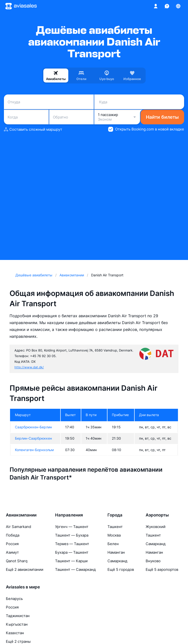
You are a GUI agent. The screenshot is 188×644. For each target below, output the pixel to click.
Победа (13, 535)
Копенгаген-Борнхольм (34, 450)
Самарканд (117, 561)
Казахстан (15, 633)
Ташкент (115, 527)
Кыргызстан (17, 624)
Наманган (116, 552)
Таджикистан (18, 616)
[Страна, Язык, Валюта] (178, 6)
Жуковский (156, 527)
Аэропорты (157, 515)
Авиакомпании (21, 515)
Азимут (12, 552)
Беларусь (14, 599)
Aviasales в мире (23, 587)
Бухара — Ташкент (72, 552)
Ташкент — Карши (71, 561)
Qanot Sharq (17, 561)
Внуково (153, 561)
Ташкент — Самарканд (75, 569)
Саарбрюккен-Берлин (33, 427)
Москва (114, 535)
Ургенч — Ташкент (72, 527)
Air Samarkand (18, 527)
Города (115, 515)
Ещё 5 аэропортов (162, 569)
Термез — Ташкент (72, 544)
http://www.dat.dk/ (29, 367)
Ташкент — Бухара (72, 535)
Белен (113, 544)
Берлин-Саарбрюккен (33, 438)
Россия (12, 544)
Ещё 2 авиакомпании (25, 569)
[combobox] (49, 102)
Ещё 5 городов (121, 569)
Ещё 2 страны (18, 641)
